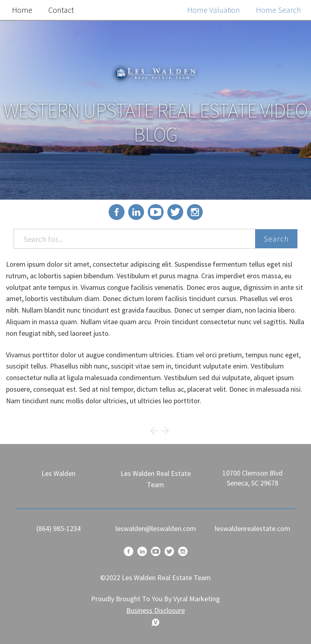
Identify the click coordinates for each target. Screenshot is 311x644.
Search (276, 239)
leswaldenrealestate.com (253, 528)
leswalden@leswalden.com (156, 528)
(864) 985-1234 (58, 528)
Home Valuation (214, 10)
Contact (61, 10)
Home (22, 10)
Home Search (278, 10)
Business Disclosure (155, 610)
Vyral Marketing (197, 599)
